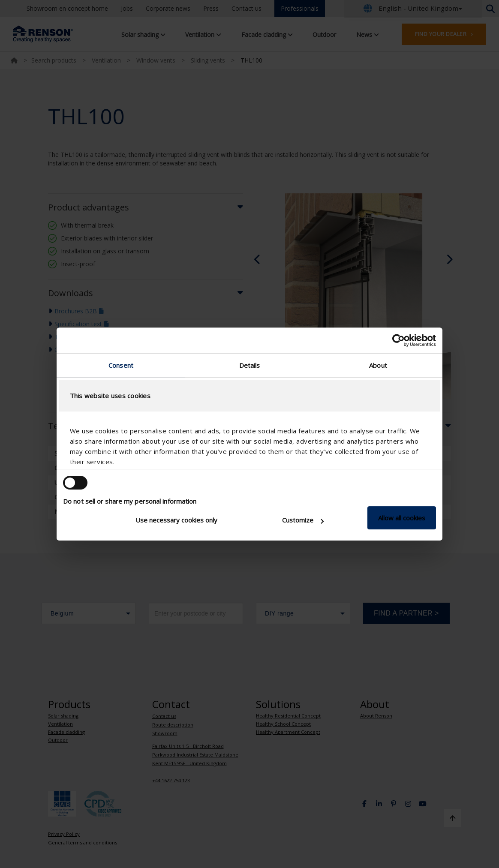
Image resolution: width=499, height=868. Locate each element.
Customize (303, 520)
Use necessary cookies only (176, 520)
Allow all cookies (402, 518)
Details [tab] (250, 365)
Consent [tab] (121, 365)
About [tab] (378, 365)
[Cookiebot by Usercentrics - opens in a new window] (398, 340)
